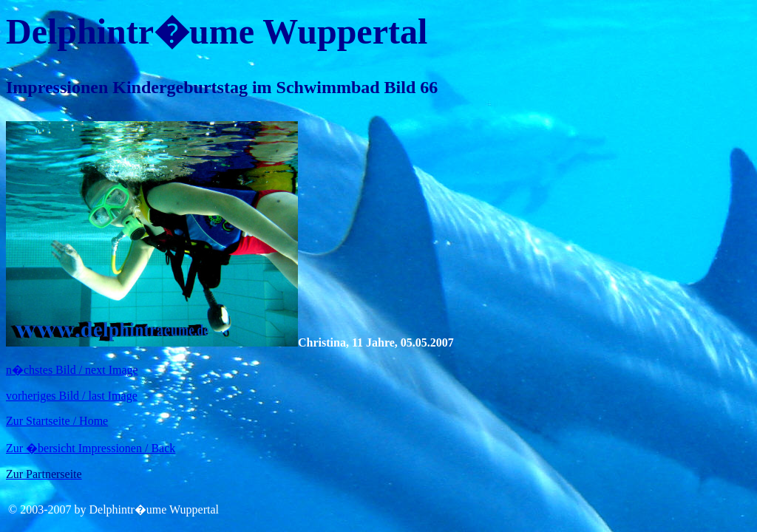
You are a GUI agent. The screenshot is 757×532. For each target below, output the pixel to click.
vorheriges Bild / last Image (72, 396)
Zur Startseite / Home (57, 421)
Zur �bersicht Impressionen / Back (91, 448)
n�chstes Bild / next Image (72, 370)
